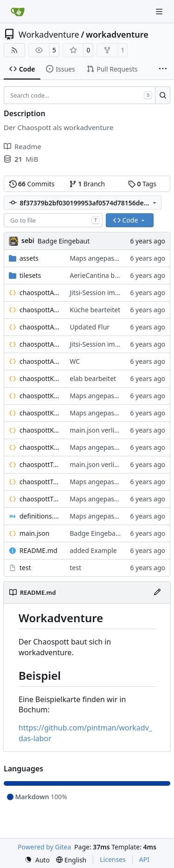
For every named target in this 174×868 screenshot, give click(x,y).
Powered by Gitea (44, 847)
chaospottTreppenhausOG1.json (40, 482)
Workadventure (49, 34)
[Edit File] (157, 592)
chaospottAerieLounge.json (40, 344)
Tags (142, 184)
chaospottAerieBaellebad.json (40, 293)
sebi (28, 240)
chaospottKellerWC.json (40, 447)
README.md (39, 550)
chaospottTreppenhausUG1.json (40, 499)
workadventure (117, 34)
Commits (32, 184)
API (144, 859)
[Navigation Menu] (160, 11)
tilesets (30, 275)
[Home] (18, 12)
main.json (34, 533)
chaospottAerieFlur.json (40, 327)
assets (29, 258)
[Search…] (163, 95)
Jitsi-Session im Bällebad (106, 293)
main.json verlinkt (97, 430)
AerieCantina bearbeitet (106, 275)
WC (75, 361)
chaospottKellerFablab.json (40, 396)
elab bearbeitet (93, 378)
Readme (23, 146)
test (25, 568)
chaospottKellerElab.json (40, 378)
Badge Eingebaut (64, 241)
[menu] (37, 860)
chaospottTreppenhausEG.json (40, 464)
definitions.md (40, 516)
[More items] (163, 69)
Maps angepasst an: (101, 258)
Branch (87, 184)
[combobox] (53, 220)
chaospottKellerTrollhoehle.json (40, 430)
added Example (93, 550)
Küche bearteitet (95, 310)
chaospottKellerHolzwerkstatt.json (40, 413)
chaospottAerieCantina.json (40, 310)
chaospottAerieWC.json (40, 361)
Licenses (113, 859)
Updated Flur (90, 327)
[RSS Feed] (14, 50)
